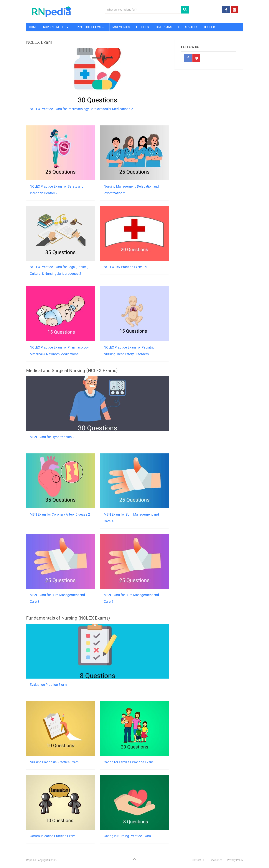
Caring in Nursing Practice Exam (127, 836)
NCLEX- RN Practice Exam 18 (125, 267)
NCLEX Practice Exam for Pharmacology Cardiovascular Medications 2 (81, 109)
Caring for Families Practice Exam (128, 762)
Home (33, 27)
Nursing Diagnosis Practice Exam (54, 762)
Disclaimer (216, 860)
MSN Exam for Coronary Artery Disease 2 (60, 514)
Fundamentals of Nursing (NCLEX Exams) (68, 618)
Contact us (198, 860)
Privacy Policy (235, 860)
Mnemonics (121, 27)
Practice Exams (89, 27)
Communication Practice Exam (53, 836)
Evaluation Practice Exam (48, 685)
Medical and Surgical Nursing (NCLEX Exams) (72, 371)
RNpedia (31, 860)
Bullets (210, 27)
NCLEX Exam (39, 42)
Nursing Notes (54, 27)
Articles (142, 27)
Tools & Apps (188, 27)
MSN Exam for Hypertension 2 (52, 437)
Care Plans (163, 27)
